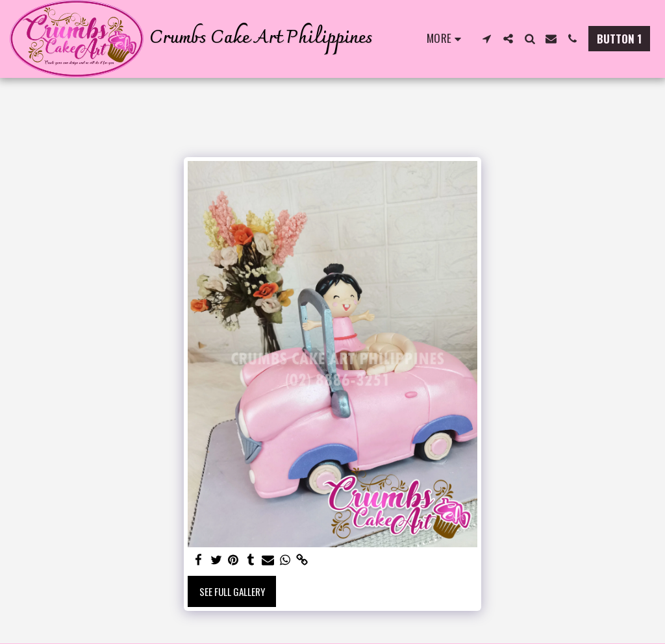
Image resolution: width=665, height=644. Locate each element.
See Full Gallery (232, 591)
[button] (487, 39)
